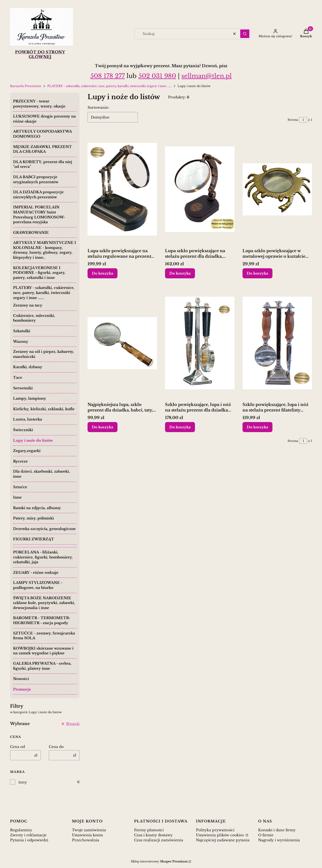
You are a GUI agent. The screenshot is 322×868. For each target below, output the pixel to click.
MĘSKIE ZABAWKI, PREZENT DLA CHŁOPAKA (43, 149)
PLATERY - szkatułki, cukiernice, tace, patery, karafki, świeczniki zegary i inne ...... (109, 86)
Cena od (17, 747)
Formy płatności (149, 830)
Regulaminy (21, 830)
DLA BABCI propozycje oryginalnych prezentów (36, 179)
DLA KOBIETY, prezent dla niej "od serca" (43, 164)
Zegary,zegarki (27, 451)
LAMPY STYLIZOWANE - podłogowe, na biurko (38, 585)
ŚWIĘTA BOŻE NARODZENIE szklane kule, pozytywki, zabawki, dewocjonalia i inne (44, 603)
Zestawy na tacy (28, 305)
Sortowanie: (98, 107)
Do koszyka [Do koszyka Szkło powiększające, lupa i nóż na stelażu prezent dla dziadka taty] (180, 427)
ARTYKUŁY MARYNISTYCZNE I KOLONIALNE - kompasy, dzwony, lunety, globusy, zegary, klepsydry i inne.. (45, 250)
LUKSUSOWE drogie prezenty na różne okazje (44, 119)
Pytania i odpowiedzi (29, 840)
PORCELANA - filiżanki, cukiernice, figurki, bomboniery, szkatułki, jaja (43, 557)
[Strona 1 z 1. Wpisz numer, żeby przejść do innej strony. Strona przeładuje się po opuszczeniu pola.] (303, 120)
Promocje (22, 689)
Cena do (56, 747)
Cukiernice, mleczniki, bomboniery (34, 318)
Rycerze (20, 461)
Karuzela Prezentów (26, 86)
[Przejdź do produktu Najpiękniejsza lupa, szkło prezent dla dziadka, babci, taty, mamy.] (122, 343)
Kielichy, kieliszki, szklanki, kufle (44, 409)
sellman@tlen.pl (207, 76)
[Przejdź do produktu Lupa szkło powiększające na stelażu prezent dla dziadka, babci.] (200, 189)
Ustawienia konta (87, 835)
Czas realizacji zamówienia (159, 840)
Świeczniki (23, 430)
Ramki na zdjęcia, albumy (37, 508)
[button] (245, 34)
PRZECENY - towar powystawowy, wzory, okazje (39, 104)
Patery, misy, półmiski (33, 518)
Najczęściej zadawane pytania (223, 840)
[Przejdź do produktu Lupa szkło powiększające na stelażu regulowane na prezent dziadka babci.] (122, 189)
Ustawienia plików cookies (220, 835)
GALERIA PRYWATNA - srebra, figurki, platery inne (42, 666)
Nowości (21, 679)
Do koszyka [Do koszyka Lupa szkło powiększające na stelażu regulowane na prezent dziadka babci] (103, 273)
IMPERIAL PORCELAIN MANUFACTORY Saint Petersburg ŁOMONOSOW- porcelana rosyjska (39, 215)
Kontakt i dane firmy (277, 830)
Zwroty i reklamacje (28, 835)
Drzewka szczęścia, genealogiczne (44, 529)
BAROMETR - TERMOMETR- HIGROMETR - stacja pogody (42, 620)
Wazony (21, 342)
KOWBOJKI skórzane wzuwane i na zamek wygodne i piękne (43, 651)
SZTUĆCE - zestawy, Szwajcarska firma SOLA (44, 636)
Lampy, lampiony (30, 398)
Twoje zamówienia (89, 830)
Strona (293, 120)
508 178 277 (108, 76)
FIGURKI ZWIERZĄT (34, 539)
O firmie (266, 835)
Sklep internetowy (159, 861)
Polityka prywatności (215, 830)
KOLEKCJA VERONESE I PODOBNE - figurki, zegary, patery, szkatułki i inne (39, 273)
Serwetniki (23, 388)
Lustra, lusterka (28, 419)
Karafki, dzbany (28, 367)
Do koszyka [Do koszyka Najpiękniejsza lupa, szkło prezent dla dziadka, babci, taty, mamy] (103, 427)
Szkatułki (22, 331)
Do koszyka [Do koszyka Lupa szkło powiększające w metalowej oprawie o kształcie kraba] (257, 273)
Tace (18, 378)
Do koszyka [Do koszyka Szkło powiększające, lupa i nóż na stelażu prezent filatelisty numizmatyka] (257, 427)
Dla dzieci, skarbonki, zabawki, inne (42, 474)
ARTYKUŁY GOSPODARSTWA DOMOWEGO (42, 134)
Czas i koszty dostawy (153, 835)
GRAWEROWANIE (31, 233)
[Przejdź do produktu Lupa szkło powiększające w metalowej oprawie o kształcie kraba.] (277, 189)
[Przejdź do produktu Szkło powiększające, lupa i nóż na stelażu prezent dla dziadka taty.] (200, 343)
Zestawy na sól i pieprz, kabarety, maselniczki (44, 354)
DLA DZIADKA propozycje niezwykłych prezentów (38, 195)
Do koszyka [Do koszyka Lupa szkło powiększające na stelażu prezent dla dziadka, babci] (180, 273)
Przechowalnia (86, 840)
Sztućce (20, 487)
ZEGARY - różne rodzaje (36, 573)
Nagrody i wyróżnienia (279, 840)
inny (23, 782)
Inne (17, 497)
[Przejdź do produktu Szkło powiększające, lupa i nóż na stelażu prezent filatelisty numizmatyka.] (277, 343)
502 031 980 (157, 76)
